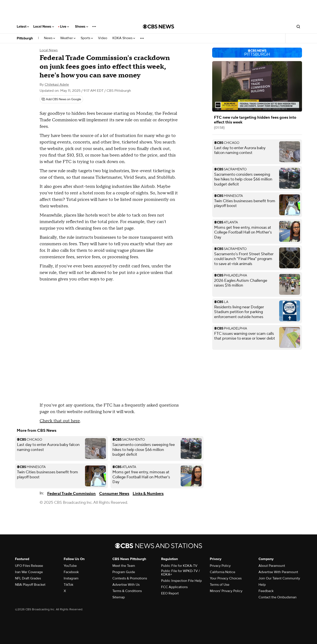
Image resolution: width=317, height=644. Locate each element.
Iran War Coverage (29, 572)
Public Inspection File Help (181, 581)
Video (103, 38)
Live (64, 27)
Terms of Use (220, 585)
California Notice (223, 572)
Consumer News (114, 494)
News (49, 38)
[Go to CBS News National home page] (158, 27)
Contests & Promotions (130, 578)
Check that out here (60, 421)
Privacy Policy (220, 566)
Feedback (266, 591)
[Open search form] (298, 27)
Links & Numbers (148, 494)
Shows (82, 27)
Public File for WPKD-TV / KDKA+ (180, 573)
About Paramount (272, 566)
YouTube (70, 566)
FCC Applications (174, 587)
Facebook (71, 572)
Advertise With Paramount (278, 572)
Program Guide (124, 572)
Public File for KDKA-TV (179, 566)
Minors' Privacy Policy (226, 591)
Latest (23, 27)
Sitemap (119, 597)
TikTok (68, 585)
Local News (44, 27)
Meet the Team (124, 566)
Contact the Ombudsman (278, 597)
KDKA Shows (124, 38)
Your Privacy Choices (226, 578)
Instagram (71, 578)
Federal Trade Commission (71, 494)
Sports (87, 38)
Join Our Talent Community (279, 578)
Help (262, 585)
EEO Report (170, 593)
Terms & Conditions (127, 591)
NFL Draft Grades (28, 578)
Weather (68, 38)
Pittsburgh (25, 38)
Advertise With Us (126, 585)
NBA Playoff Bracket (30, 585)
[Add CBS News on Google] (61, 99)
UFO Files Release (29, 566)
